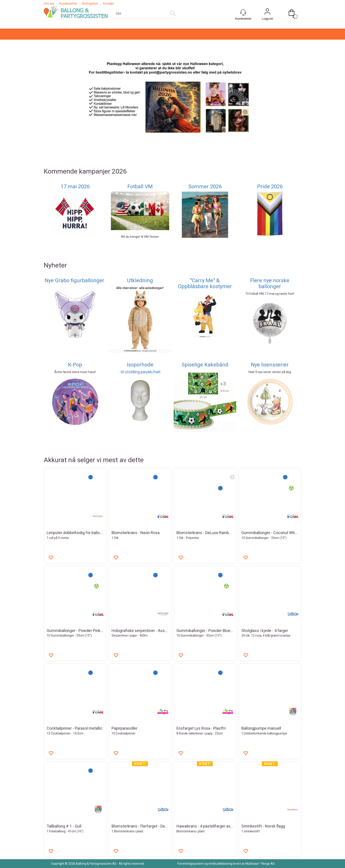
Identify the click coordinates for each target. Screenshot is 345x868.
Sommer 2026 (205, 187)
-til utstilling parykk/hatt (140, 372)
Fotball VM (140, 187)
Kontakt (109, 4)
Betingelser (90, 4)
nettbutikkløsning (220, 864)
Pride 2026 (270, 187)
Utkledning (140, 280)
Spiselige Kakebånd (205, 365)
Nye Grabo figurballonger (75, 280)
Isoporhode (140, 365)
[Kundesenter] (243, 13)
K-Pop (75, 365)
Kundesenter (68, 4)
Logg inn (267, 19)
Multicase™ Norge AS (260, 864)
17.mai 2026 (75, 187)
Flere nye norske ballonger (270, 283)
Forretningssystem (190, 864)
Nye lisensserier (270, 365)
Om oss (49, 4)
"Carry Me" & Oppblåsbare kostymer (205, 283)
